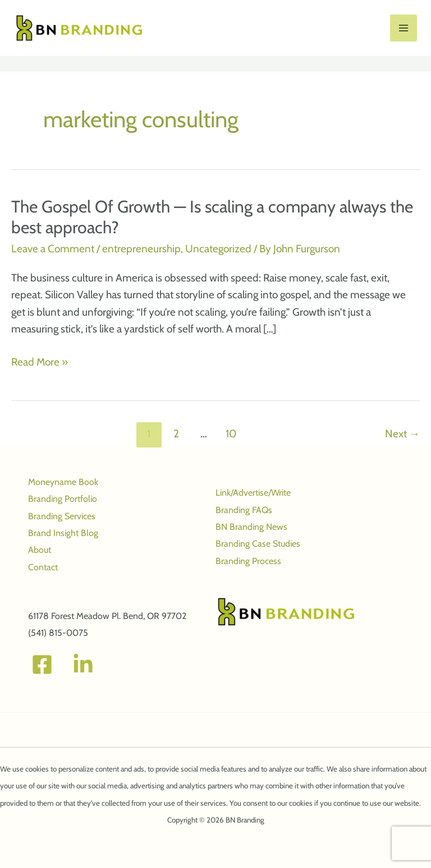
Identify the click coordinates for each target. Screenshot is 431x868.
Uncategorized (218, 249)
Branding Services (62, 516)
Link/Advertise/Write (253, 493)
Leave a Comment (53, 249)
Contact (43, 567)
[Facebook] (42, 665)
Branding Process (248, 561)
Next (402, 434)
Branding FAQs (244, 510)
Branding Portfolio (63, 499)
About (40, 550)
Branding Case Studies (258, 544)
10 (231, 434)
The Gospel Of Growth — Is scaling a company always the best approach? (212, 217)
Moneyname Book (63, 482)
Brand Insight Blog (63, 533)
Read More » (40, 362)
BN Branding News (251, 527)
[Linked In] (83, 665)
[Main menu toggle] (404, 28)
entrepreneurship (141, 249)
